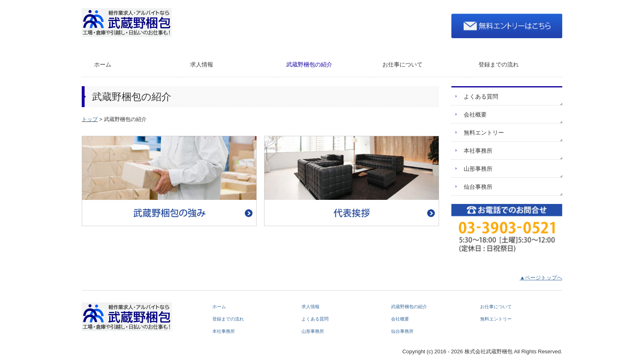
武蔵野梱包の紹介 (309, 64)
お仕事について (402, 64)
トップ (90, 119)
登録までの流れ (499, 64)
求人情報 (202, 64)
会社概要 (475, 114)
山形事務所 (478, 169)
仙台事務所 (478, 187)
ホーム (103, 64)
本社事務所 (478, 151)
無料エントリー (484, 133)
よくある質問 (481, 96)
